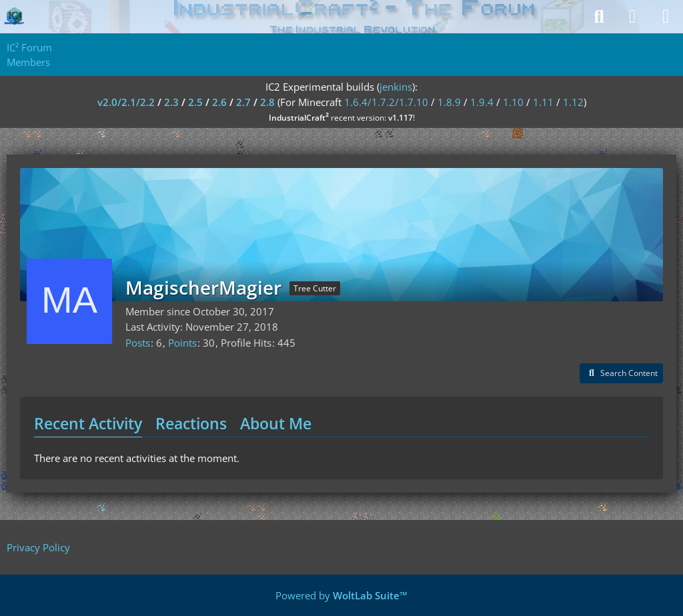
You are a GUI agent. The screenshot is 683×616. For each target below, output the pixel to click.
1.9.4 (482, 102)
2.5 (195, 102)
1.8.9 (449, 102)
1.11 (543, 102)
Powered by (341, 595)
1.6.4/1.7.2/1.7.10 (386, 102)
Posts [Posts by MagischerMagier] (138, 343)
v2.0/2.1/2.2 (126, 102)
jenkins (396, 87)
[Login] (632, 17)
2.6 (219, 102)
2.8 (267, 102)
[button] (621, 373)
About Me (276, 423)
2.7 (243, 102)
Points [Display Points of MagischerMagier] (182, 343)
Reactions (191, 423)
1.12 (573, 102)
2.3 (171, 102)
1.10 (513, 102)
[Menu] (666, 17)
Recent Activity (88, 423)
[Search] (599, 17)
